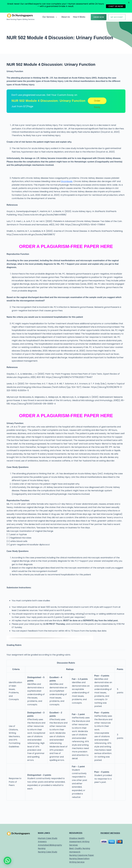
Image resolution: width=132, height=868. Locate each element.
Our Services (50, 17)
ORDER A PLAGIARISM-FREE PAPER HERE (66, 246)
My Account (117, 17)
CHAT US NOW (116, 6)
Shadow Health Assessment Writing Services (79, 842)
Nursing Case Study (48, 852)
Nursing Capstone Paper (82, 855)
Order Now (99, 17)
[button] (7, 861)
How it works (79, 17)
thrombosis (67, 181)
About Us (66, 17)
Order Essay (97, 102)
